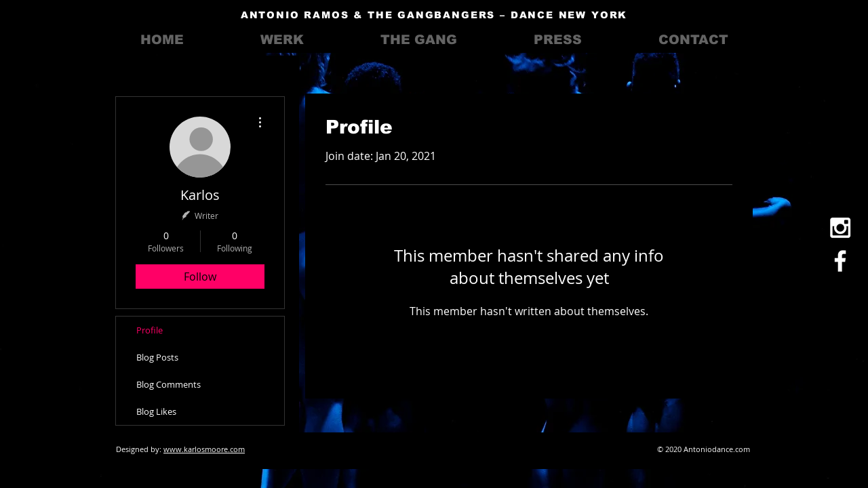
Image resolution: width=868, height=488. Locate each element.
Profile (150, 330)
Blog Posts (157, 357)
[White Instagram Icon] (840, 228)
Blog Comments (169, 384)
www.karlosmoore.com (204, 449)
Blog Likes (156, 411)
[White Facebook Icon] (840, 261)
